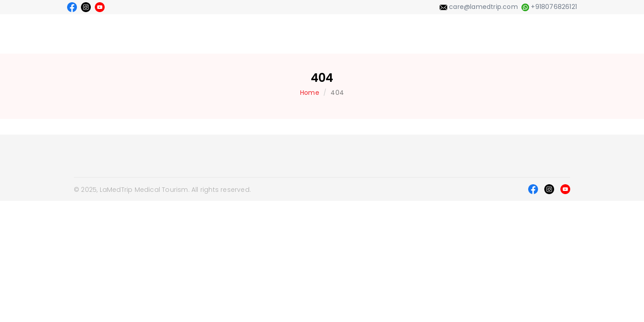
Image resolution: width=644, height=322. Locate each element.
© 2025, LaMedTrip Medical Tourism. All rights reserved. (162, 190)
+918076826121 (549, 7)
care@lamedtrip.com (479, 7)
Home (310, 93)
